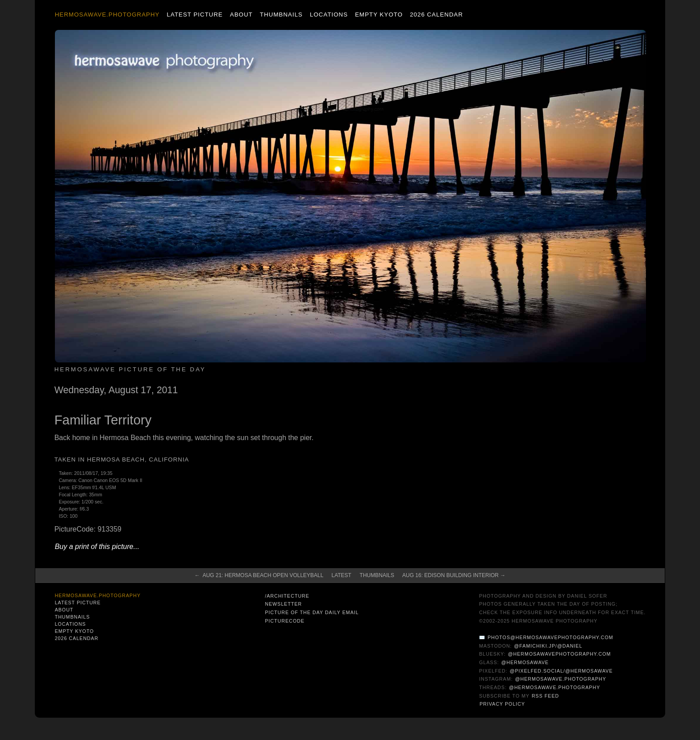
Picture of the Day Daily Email (312, 612)
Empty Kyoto (379, 15)
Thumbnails (281, 15)
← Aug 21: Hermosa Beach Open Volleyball (259, 575)
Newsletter (283, 604)
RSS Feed (545, 696)
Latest (341, 575)
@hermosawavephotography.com (560, 654)
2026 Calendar (436, 15)
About (241, 15)
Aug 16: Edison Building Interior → (454, 575)
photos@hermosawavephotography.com (550, 637)
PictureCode (285, 621)
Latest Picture (195, 15)
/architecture (287, 596)
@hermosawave (525, 662)
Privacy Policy (502, 704)
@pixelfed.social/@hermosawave (561, 671)
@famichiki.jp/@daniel (548, 646)
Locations (329, 15)
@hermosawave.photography (561, 679)
